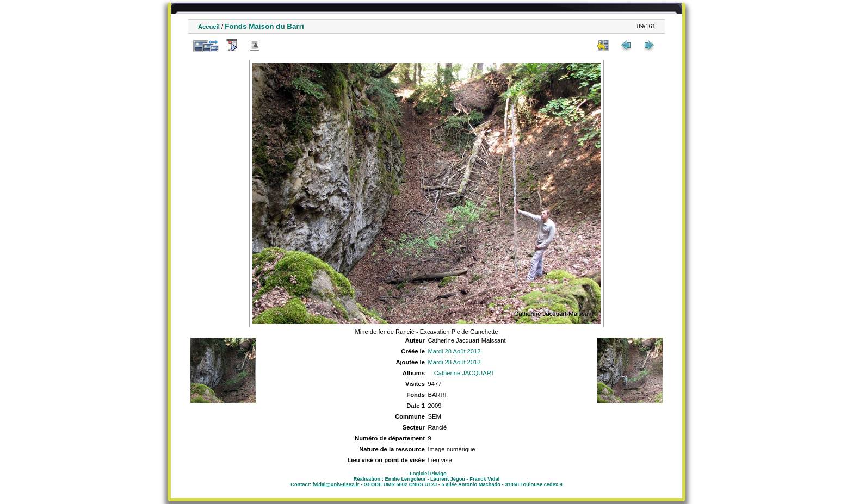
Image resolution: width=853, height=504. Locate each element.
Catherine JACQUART (465, 373)
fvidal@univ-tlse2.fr (336, 484)
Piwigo (438, 474)
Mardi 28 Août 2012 (454, 351)
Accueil (209, 27)
